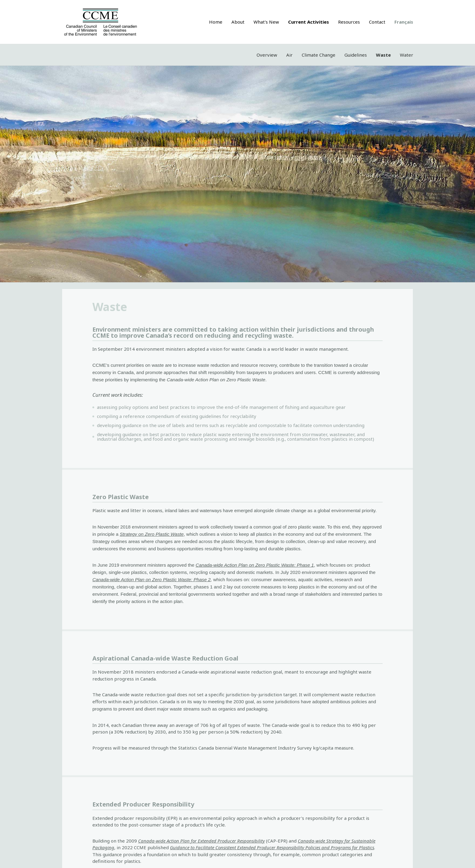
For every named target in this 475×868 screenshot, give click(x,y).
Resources (349, 22)
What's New (266, 22)
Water (407, 55)
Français (404, 22)
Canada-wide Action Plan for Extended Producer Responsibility (201, 841)
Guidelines (356, 55)
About (238, 22)
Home (216, 22)
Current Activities (309, 22)
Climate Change (319, 55)
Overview (267, 55)
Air (289, 55)
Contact (377, 22)
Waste (383, 55)
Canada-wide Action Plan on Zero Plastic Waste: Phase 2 (151, 580)
